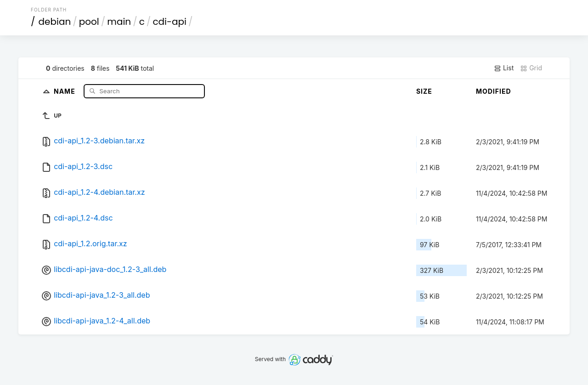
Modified (494, 91)
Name (65, 91)
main (119, 22)
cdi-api (170, 22)
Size (424, 91)
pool (89, 22)
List (504, 68)
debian (55, 22)
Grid (531, 68)
